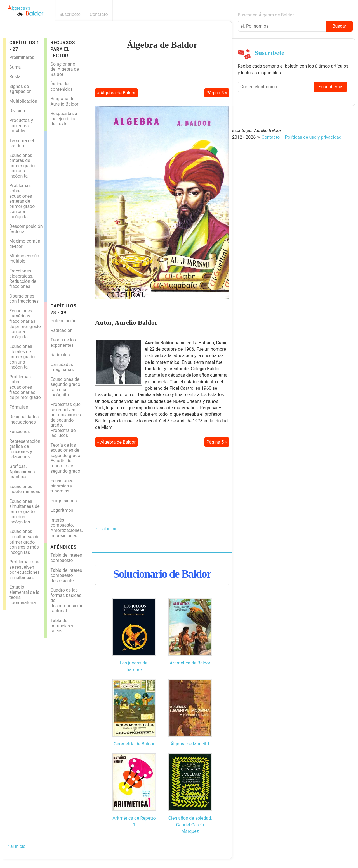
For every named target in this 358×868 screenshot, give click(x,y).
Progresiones (63, 501)
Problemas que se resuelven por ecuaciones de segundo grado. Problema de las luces (66, 420)
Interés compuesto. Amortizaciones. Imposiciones (67, 528)
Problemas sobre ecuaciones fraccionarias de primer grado (25, 387)
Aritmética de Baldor (190, 663)
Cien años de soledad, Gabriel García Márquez (190, 825)
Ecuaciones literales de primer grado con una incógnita (22, 357)
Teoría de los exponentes (63, 343)
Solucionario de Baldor (162, 574)
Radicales (60, 355)
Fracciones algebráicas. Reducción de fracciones (23, 279)
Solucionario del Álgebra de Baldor (64, 69)
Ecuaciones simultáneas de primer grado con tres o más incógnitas (24, 542)
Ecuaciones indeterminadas (25, 489)
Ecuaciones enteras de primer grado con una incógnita (22, 166)
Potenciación (63, 321)
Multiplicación (23, 101)
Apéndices (63, 547)
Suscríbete (70, 14)
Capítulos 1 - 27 (24, 46)
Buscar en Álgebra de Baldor (266, 15)
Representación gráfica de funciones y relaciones (25, 449)
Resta (15, 77)
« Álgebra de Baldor (116, 93)
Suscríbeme (330, 87)
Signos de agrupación (20, 89)
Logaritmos (62, 510)
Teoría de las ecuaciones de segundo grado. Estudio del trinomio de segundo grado (66, 458)
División (17, 111)
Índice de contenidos (61, 87)
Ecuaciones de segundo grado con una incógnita (65, 387)
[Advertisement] (69, 215)
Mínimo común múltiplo (24, 259)
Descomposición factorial (26, 229)
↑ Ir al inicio (106, 529)
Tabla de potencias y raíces (62, 626)
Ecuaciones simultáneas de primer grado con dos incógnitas (24, 512)
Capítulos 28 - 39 (63, 309)
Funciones (19, 431)
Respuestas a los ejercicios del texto (64, 119)
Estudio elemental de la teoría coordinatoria (24, 595)
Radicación (61, 330)
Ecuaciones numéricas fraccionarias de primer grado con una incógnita (25, 324)
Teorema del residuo (22, 143)
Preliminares (22, 57)
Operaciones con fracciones (24, 299)
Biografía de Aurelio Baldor (64, 101)
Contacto (99, 14)
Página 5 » (217, 93)
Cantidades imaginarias (62, 367)
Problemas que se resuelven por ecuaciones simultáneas (24, 570)
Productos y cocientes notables (21, 126)
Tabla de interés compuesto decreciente (66, 575)
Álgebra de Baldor (162, 45)
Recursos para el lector (63, 49)
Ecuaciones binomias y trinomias (62, 486)
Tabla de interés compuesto (66, 558)
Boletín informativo (229, 14)
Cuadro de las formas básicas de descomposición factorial (67, 600)
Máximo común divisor (25, 244)
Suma (15, 67)
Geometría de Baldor (134, 744)
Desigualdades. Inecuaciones (24, 419)
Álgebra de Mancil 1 (190, 744)
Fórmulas (19, 407)
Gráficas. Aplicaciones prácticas (22, 472)
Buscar (339, 26)
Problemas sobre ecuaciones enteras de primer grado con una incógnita (22, 201)
